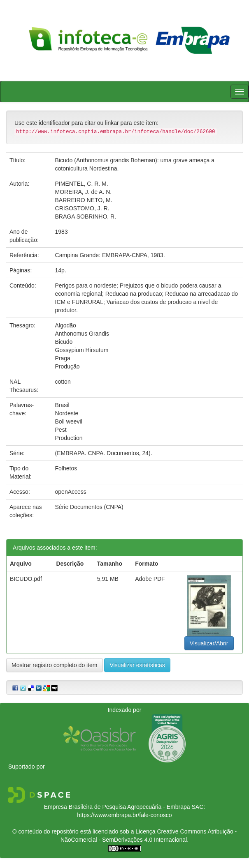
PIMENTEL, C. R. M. (82, 184)
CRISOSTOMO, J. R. (82, 208)
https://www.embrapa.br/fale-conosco (124, 815)
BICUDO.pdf (26, 579)
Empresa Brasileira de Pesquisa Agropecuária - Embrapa (117, 807)
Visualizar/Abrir (209, 643)
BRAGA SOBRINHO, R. (86, 216)
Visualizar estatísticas (137, 665)
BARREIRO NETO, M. (84, 200)
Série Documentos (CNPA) (89, 507)
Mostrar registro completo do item (55, 665)
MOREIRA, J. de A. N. (84, 192)
